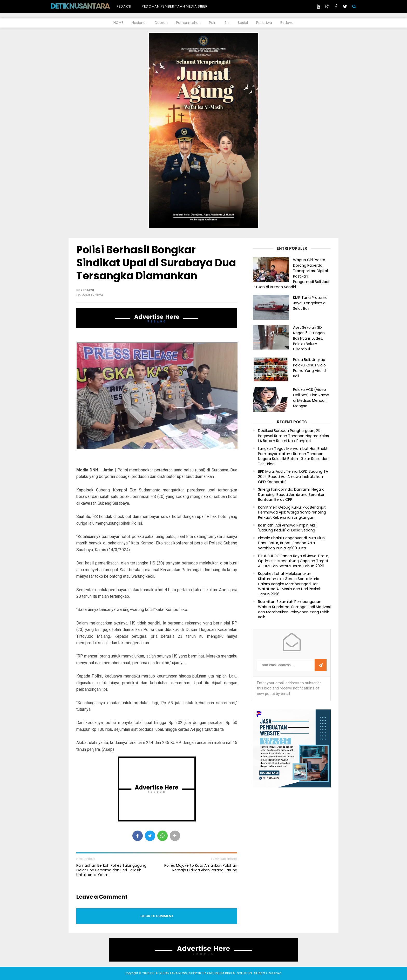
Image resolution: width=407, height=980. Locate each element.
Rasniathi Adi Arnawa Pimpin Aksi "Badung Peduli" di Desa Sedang (287, 528)
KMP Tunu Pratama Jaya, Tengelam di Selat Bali (310, 303)
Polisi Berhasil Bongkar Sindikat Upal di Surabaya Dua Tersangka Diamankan (156, 263)
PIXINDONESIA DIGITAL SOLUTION (228, 973)
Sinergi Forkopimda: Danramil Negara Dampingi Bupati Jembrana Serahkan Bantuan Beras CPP (292, 495)
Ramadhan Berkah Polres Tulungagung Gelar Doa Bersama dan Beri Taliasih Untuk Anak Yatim (111, 870)
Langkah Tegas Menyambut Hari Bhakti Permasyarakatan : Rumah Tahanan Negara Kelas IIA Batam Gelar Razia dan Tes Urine (293, 456)
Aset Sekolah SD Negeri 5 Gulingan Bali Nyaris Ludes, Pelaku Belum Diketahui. (309, 338)
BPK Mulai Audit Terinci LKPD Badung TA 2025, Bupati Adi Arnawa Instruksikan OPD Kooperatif (293, 477)
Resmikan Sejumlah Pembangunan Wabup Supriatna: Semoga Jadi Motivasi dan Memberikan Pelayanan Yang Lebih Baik (294, 609)
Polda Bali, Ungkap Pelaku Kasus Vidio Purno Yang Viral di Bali (310, 368)
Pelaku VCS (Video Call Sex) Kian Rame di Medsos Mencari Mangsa (311, 398)
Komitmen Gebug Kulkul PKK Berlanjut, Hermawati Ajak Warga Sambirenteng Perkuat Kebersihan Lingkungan (292, 512)
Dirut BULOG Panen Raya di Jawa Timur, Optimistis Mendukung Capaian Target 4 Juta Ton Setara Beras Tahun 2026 (293, 561)
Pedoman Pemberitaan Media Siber (175, 6)
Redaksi (124, 6)
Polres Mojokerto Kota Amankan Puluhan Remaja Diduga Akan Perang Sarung (201, 868)
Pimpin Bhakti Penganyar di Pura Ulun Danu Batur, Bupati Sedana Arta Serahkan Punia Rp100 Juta (291, 543)
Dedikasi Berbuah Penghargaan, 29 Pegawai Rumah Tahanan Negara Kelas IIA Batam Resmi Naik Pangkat (293, 436)
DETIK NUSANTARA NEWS (90, 6)
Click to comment (157, 916)
